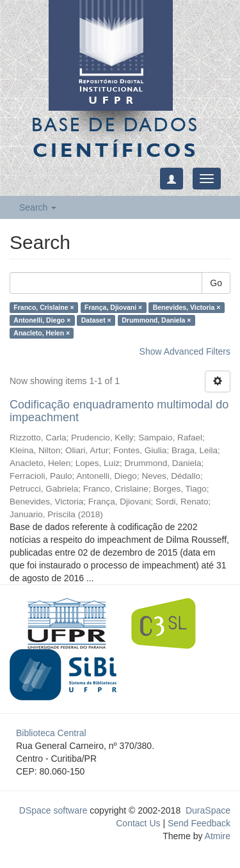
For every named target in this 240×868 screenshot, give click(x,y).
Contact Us (138, 823)
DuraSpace (208, 810)
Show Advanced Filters (185, 351)
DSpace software (53, 810)
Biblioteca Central (51, 733)
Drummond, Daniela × (156, 320)
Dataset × (96, 320)
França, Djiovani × (113, 307)
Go (216, 283)
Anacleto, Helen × (42, 333)
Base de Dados (115, 137)
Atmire (216, 836)
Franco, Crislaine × (44, 307)
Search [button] (38, 207)
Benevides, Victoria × (187, 307)
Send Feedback (199, 823)
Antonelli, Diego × (42, 320)
